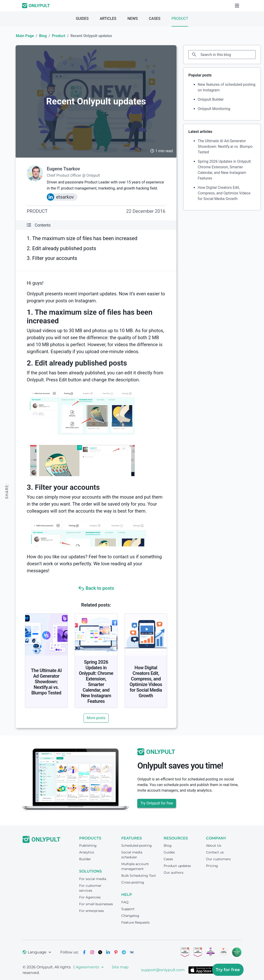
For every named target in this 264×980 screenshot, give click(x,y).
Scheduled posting (137, 845)
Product (180, 19)
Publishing (88, 845)
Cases (155, 19)
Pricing (212, 866)
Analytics (87, 852)
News (133, 19)
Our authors (174, 873)
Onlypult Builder (211, 99)
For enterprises (91, 911)
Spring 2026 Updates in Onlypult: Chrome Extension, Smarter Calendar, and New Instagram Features (96, 682)
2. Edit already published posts (61, 248)
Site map (120, 967)
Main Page (25, 36)
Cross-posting (133, 882)
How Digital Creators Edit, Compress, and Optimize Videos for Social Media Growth (146, 682)
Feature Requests (135, 922)
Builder (85, 859)
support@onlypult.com (163, 970)
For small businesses (96, 904)
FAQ (125, 902)
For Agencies (90, 897)
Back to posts (96, 588)
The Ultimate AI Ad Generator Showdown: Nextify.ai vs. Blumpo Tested (46, 682)
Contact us (215, 852)
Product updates (177, 866)
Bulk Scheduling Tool (139, 876)
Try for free (228, 970)
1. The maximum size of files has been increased (82, 238)
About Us (214, 845)
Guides (82, 19)
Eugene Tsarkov (63, 169)
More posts (96, 718)
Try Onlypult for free (157, 803)
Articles (108, 19)
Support (128, 909)
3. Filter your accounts (52, 258)
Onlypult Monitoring (214, 109)
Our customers (218, 859)
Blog (43, 36)
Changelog (130, 916)
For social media (93, 879)
